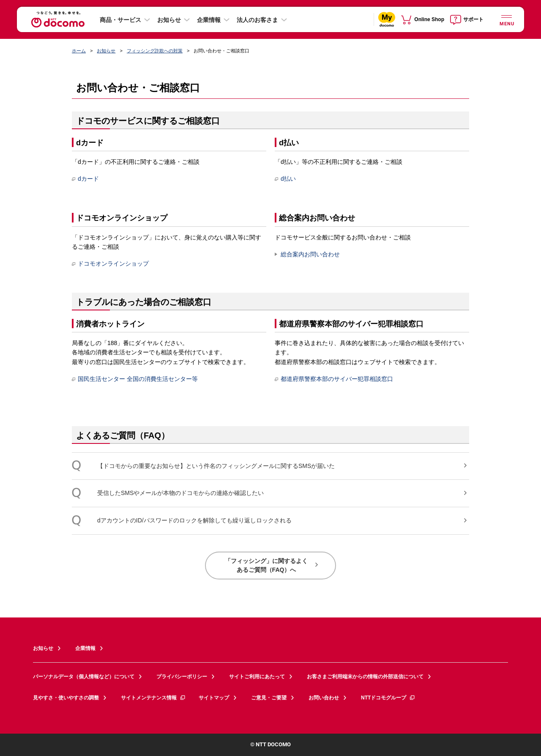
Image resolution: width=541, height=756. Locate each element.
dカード (85, 179)
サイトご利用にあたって (257, 677)
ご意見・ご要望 (269, 698)
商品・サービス (120, 20)
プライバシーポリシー (182, 677)
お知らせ (169, 20)
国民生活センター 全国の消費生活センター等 (135, 379)
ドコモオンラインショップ (110, 264)
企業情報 (209, 20)
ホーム (79, 51)
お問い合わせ (324, 698)
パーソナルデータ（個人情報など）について (84, 677)
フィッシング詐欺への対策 (155, 51)
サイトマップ (214, 698)
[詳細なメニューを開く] (506, 19)
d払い (285, 179)
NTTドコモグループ (388, 698)
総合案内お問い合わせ (310, 254)
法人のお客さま (257, 20)
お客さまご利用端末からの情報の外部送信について (365, 677)
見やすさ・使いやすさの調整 (66, 698)
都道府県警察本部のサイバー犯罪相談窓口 (334, 379)
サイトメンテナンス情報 (153, 698)
